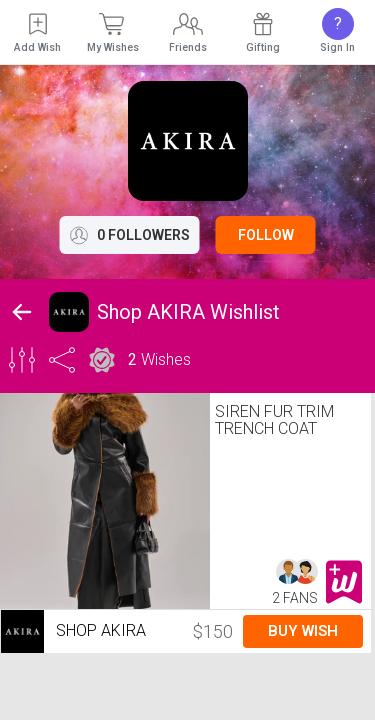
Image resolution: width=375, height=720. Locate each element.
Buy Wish (303, 631)
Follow (266, 235)
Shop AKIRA (73, 631)
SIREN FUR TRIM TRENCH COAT (274, 420)
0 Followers (130, 235)
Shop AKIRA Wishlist (188, 312)
